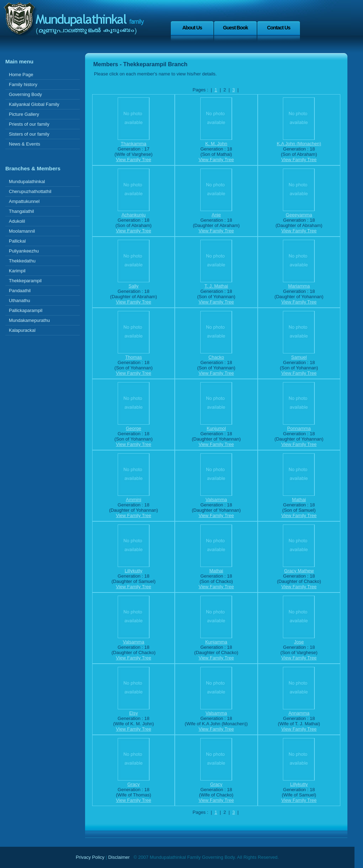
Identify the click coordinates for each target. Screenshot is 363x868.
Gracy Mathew (299, 571)
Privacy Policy (90, 857)
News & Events (24, 144)
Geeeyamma (299, 215)
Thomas (133, 357)
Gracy (133, 784)
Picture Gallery (24, 114)
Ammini (133, 500)
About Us (192, 28)
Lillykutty (134, 571)
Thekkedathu (22, 261)
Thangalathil (21, 211)
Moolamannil (22, 231)
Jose (299, 642)
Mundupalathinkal (27, 181)
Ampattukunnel (24, 201)
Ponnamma (299, 428)
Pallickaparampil (26, 310)
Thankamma (134, 144)
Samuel (299, 357)
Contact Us (278, 28)
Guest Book (235, 28)
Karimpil (17, 271)
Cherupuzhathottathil (30, 191)
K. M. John (216, 144)
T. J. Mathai (216, 286)
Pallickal (17, 241)
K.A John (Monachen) (299, 144)
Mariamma (299, 286)
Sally (134, 286)
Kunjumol (216, 428)
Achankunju (134, 215)
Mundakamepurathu (29, 320)
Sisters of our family (29, 134)
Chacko (216, 357)
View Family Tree (133, 160)
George (133, 428)
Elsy (133, 713)
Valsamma (216, 500)
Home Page (21, 75)
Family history (23, 84)
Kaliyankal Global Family (34, 104)
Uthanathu (19, 300)
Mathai (299, 500)
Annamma (299, 713)
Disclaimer (119, 857)
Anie (216, 215)
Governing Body (25, 94)
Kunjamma (216, 642)
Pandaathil (20, 291)
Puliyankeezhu (24, 251)
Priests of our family (29, 124)
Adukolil (17, 221)
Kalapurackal (22, 330)
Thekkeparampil (25, 281)
